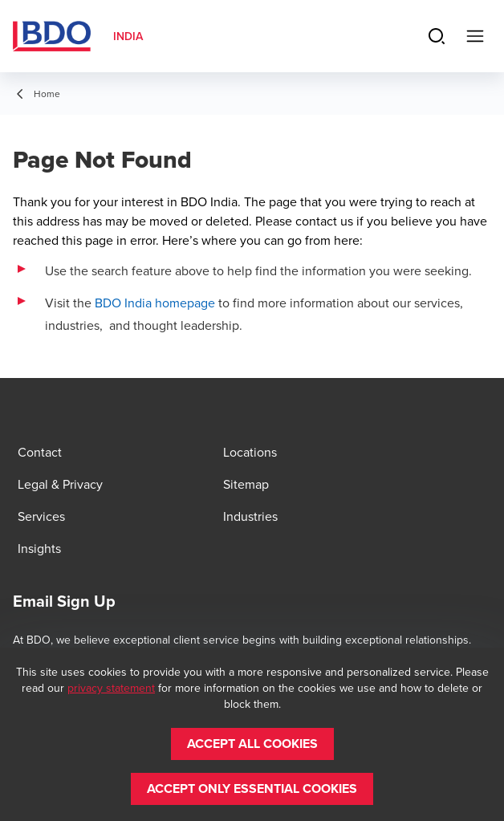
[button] (252, 744)
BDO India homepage (155, 303)
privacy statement (111, 688)
